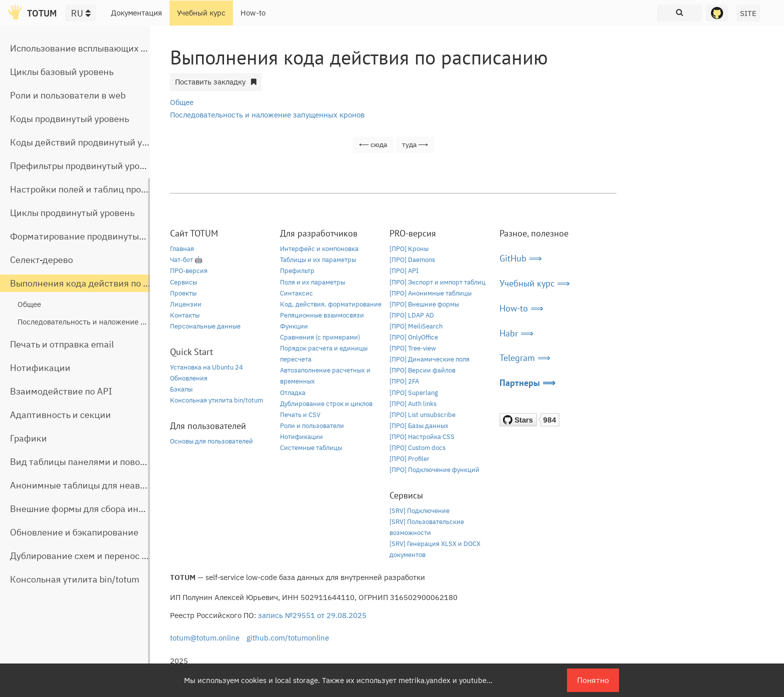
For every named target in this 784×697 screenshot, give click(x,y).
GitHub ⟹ (521, 258)
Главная (182, 249)
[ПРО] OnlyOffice (414, 337)
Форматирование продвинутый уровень (95, 236)
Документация (136, 13)
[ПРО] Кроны (409, 249)
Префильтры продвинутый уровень (85, 166)
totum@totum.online (205, 638)
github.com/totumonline (288, 638)
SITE (748, 13)
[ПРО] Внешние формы (424, 304)
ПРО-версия (189, 271)
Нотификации (40, 368)
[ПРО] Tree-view (413, 348)
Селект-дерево (41, 260)
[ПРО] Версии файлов (422, 370)
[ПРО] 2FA (404, 381)
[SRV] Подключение (419, 511)
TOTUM (42, 13)
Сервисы (183, 282)
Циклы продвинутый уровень (72, 213)
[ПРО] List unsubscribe (422, 415)
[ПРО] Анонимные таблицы (430, 293)
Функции (294, 326)
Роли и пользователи (312, 426)
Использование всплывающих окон (85, 48)
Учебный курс (201, 13)
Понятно (593, 680)
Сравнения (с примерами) (320, 337)
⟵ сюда (373, 144)
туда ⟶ (415, 144)
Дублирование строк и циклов (326, 404)
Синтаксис (296, 293)
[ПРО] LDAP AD (412, 315)
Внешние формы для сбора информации (97, 509)
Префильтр (297, 271)
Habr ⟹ (516, 333)
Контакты (185, 315)
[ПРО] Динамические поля (429, 359)
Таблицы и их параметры (318, 260)
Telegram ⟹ (525, 358)
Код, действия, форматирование (331, 304)
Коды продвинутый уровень (69, 119)
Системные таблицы (311, 448)
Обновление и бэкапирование (74, 532)
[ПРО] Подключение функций (434, 470)
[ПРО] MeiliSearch (416, 326)
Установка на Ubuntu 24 (206, 367)
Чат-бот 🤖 (186, 260)
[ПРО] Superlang (414, 393)
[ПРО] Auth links (413, 404)
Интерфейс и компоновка (319, 249)
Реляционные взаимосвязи (322, 315)
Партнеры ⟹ (527, 383)
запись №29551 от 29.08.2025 (312, 615)
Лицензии (186, 304)
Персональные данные (205, 326)
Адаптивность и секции (60, 415)
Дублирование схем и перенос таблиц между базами (123, 556)
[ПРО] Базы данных (419, 426)
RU (81, 13)
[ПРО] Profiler (409, 459)
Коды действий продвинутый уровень (91, 142)
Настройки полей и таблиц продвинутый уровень (115, 189)
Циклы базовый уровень (62, 72)
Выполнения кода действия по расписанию (103, 283)
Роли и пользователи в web (68, 95)
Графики (28, 438)
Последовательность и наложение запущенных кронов (115, 322)
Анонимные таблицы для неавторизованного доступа (125, 485)
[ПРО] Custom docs (417, 448)
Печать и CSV (300, 415)
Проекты (183, 293)
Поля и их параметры (312, 282)
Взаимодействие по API (61, 391)
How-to (253, 13)
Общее (29, 304)
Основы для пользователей (211, 441)
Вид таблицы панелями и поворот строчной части (116, 462)
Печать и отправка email (62, 344)
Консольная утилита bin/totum (75, 579)
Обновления (189, 378)
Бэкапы (181, 389)
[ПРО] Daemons (412, 260)
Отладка (293, 393)
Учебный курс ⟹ (535, 283)
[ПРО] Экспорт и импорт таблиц (437, 282)
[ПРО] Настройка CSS (422, 437)
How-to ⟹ (521, 308)
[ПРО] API (404, 271)
